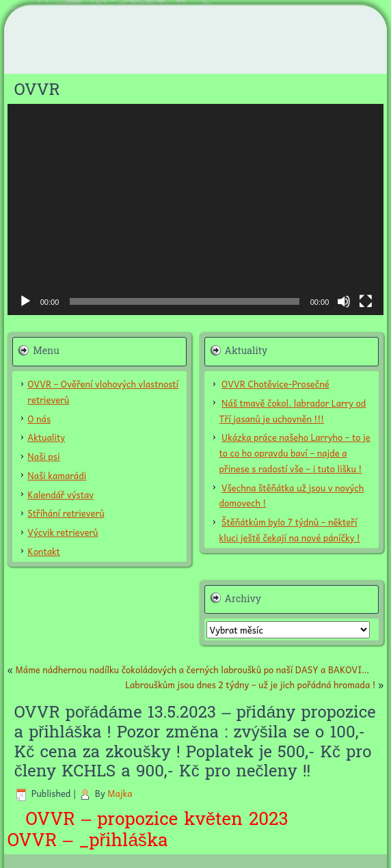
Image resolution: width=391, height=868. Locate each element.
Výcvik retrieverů (63, 532)
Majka (120, 793)
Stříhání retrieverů (66, 513)
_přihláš (110, 840)
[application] (196, 210)
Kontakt (44, 551)
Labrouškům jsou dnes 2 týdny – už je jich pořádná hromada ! (250, 684)
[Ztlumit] (344, 301)
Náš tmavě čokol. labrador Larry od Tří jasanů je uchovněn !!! (293, 411)
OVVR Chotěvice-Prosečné (275, 384)
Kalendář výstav (60, 494)
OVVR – (40, 840)
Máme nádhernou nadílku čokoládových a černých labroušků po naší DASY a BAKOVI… (192, 669)
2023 (299, 819)
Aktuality (46, 437)
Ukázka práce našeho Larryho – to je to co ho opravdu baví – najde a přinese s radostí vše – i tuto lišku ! (295, 453)
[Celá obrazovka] (366, 301)
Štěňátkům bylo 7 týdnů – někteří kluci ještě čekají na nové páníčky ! (290, 530)
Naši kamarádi (57, 475)
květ (200, 819)
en (233, 819)
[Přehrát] (25, 301)
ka (158, 840)
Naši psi (43, 456)
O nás (39, 419)
